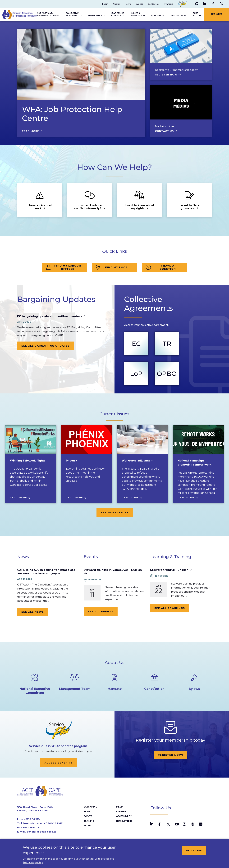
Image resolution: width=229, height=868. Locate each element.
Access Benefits (59, 763)
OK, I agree (194, 852)
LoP (136, 374)
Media (120, 807)
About (116, 4)
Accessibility (124, 816)
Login (105, 4)
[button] (196, 4)
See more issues (115, 512)
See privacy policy (33, 864)
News (128, 4)
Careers (121, 812)
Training (89, 821)
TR (167, 344)
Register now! (170, 755)
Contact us (154, 4)
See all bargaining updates (46, 346)
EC (136, 344)
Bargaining (90, 807)
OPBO (167, 374)
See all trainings (170, 608)
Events (139, 4)
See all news (33, 612)
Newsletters (124, 821)
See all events (101, 612)
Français (169, 4)
